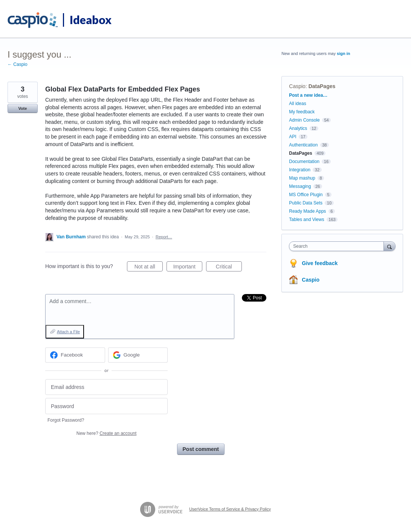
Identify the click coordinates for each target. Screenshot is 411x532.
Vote (22, 108)
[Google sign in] (138, 355)
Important (188, 268)
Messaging (300, 186)
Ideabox (91, 20)
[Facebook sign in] (75, 355)
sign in (343, 53)
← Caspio (18, 64)
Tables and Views (306, 220)
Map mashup (302, 178)
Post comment (201, 449)
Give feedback (320, 263)
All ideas (297, 104)
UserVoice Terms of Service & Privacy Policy (230, 509)
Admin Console (304, 120)
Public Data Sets (306, 203)
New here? (106, 433)
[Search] (390, 246)
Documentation (304, 162)
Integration (300, 170)
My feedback (302, 112)
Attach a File (68, 332)
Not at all (149, 268)
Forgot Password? (66, 420)
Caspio (297, 86)
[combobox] (338, 246)
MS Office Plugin (306, 195)
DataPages (322, 86)
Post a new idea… (308, 95)
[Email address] (106, 387)
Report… (164, 237)
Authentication (303, 145)
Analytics (298, 128)
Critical (229, 268)
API (293, 137)
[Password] (106, 406)
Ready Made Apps (307, 211)
